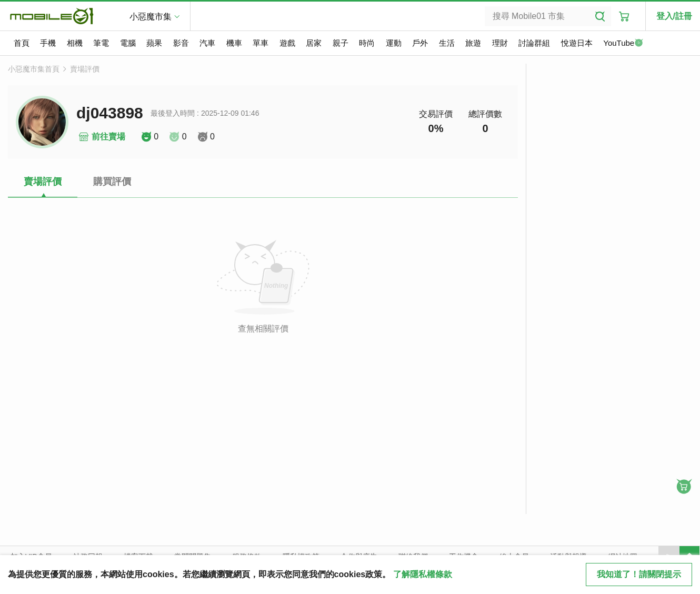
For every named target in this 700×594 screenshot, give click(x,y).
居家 (314, 43)
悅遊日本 (577, 43)
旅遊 (473, 43)
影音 (181, 43)
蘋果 (154, 43)
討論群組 (534, 43)
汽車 (207, 43)
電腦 (128, 43)
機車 (234, 43)
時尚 (367, 43)
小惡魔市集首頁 (34, 69)
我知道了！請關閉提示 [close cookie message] (639, 574)
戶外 (420, 43)
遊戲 (287, 43)
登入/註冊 (674, 16)
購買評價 (112, 182)
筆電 (101, 43)
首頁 (22, 43)
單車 (261, 43)
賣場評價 (85, 69)
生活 (447, 43)
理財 (500, 43)
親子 (341, 43)
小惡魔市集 (151, 17)
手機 (48, 43)
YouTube (623, 44)
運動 (394, 43)
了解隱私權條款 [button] (423, 574)
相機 (75, 43)
